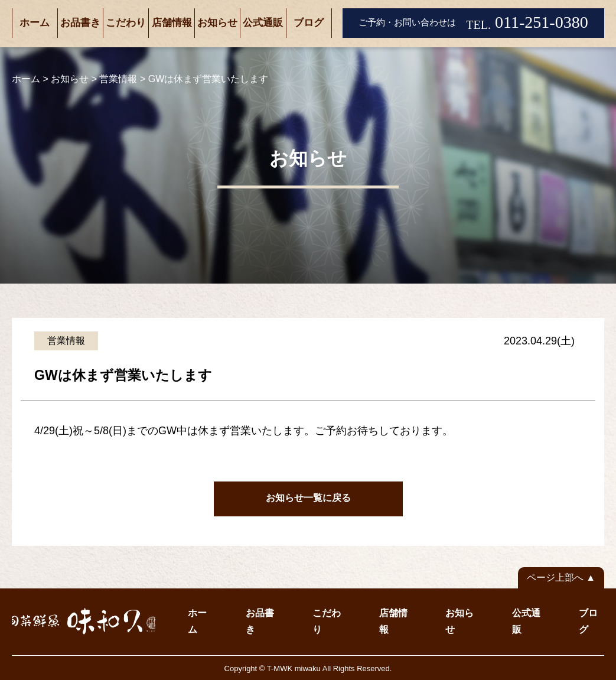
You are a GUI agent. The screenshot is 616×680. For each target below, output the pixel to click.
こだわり (126, 23)
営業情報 (66, 341)
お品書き (80, 23)
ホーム (35, 23)
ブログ (309, 23)
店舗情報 (172, 23)
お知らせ (217, 23)
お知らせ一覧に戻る (308, 498)
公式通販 (263, 23)
